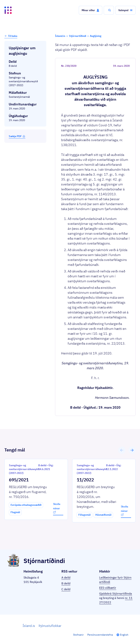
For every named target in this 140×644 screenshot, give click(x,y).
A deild (66, 577)
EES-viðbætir (108, 588)
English (124, 635)
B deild (66, 583)
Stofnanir (78, 635)
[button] (91, 10)
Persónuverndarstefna (100, 635)
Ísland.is (29, 626)
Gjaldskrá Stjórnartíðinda (116, 593)
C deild (66, 589)
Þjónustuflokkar (50, 626)
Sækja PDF (17, 136)
